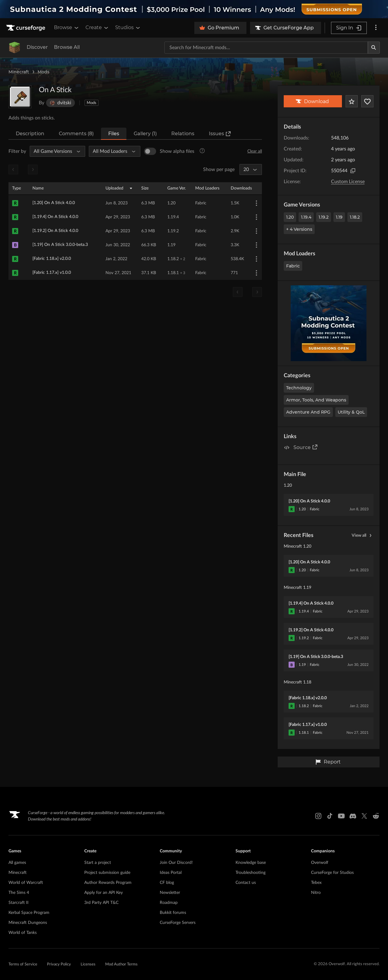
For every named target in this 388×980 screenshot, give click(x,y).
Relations (183, 134)
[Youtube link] (341, 816)
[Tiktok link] (330, 816)
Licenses (88, 964)
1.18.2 (355, 217)
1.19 (339, 217)
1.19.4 (306, 217)
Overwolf (320, 863)
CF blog (167, 883)
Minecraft (19, 72)
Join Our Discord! (176, 863)
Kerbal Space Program (29, 913)
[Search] (374, 48)
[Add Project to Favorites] (352, 101)
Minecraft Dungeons (28, 923)
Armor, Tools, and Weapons (316, 400)
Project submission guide (107, 873)
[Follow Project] (367, 101)
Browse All (67, 47)
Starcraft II (18, 903)
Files (114, 134)
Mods (43, 72)
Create (97, 28)
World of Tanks (23, 933)
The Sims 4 (19, 893)
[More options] (376, 28)
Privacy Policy (59, 964)
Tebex (316, 883)
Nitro (316, 893)
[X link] (364, 816)
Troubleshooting (251, 873)
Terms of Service (23, 964)
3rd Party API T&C (101, 903)
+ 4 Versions (299, 229)
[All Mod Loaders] (112, 151)
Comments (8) (76, 134)
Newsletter (170, 893)
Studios (128, 28)
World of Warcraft (26, 883)
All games (17, 863)
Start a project (98, 863)
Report (328, 762)
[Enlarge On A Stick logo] (20, 97)
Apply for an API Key (104, 893)
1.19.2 (324, 217)
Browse (67, 28)
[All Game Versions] (55, 151)
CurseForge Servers (178, 923)
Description (30, 134)
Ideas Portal (171, 873)
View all (363, 535)
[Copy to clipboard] (353, 171)
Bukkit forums (173, 913)
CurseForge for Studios (332, 873)
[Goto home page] (26, 28)
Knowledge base (251, 863)
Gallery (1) (145, 134)
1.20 (290, 217)
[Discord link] (353, 816)
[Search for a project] (266, 48)
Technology (299, 388)
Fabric (293, 266)
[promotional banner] (194, 9)
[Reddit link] (376, 816)
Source (306, 447)
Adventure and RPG (308, 412)
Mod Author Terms (121, 964)
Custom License (348, 182)
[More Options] (256, 203)
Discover (37, 47)
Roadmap (169, 903)
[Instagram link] (318, 816)
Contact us (246, 883)
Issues (220, 134)
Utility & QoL (351, 412)
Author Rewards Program (108, 883)
